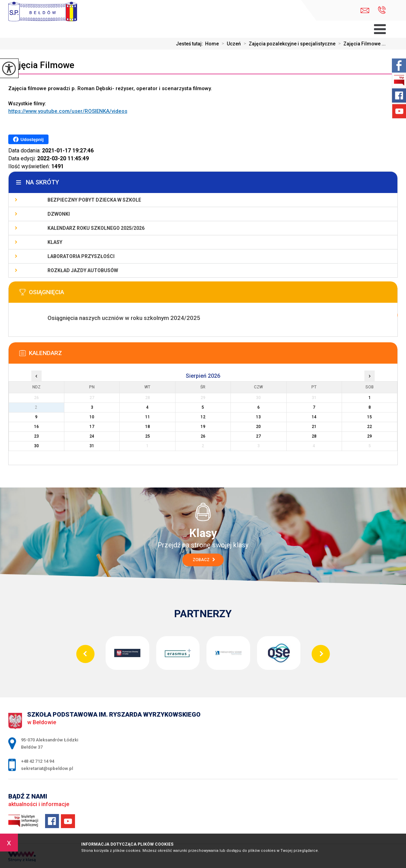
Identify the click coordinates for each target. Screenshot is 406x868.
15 (370, 417)
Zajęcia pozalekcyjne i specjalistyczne (288, 44)
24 (92, 436)
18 (148, 427)
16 (36, 427)
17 (92, 427)
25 (148, 436)
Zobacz (204, 560)
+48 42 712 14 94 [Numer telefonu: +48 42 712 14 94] (38, 761)
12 (203, 417)
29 (370, 436)
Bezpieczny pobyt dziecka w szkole (94, 200)
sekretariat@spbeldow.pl (365, 10)
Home (212, 44)
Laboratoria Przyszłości (81, 256)
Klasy (55, 242)
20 (258, 427)
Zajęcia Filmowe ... (361, 44)
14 (314, 417)
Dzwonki (59, 214)
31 (92, 446)
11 (148, 417)
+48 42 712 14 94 (382, 10)
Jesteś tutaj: (190, 44)
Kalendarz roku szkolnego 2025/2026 (96, 228)
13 (258, 417)
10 (92, 417)
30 (36, 446)
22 (370, 427)
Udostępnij (28, 139)
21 (314, 427)
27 (258, 436)
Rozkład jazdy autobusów (83, 270)
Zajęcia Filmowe (41, 65)
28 (314, 436)
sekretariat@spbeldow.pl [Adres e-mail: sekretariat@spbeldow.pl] (47, 768)
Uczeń (230, 44)
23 (36, 436)
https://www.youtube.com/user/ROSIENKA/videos (68, 111)
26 (203, 436)
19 (203, 427)
